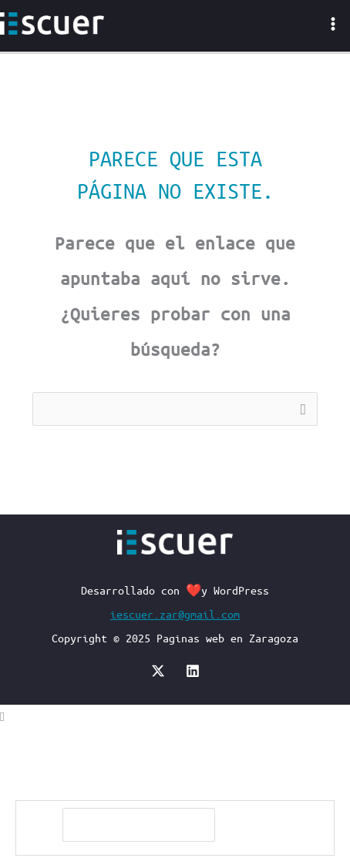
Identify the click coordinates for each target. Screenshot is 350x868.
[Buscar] (254, 825)
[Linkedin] (193, 671)
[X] (158, 671)
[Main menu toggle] (333, 23)
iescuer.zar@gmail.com (175, 614)
